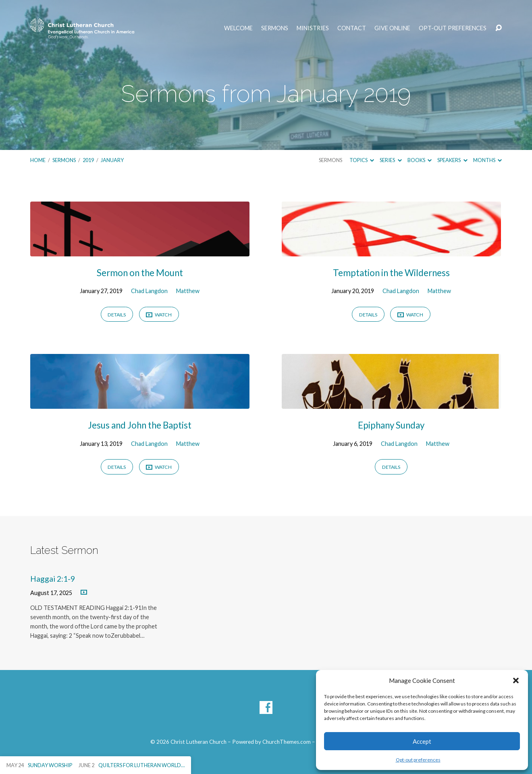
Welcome (238, 28)
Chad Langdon (149, 291)
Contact (352, 28)
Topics (362, 160)
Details (117, 315)
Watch (159, 315)
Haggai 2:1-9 (53, 579)
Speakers (452, 160)
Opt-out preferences (418, 760)
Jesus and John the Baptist (140, 425)
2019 (88, 160)
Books (420, 160)
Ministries (313, 28)
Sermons (275, 28)
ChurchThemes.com (287, 742)
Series (391, 160)
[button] (516, 680)
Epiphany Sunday (391, 425)
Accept (422, 741)
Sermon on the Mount (140, 273)
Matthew (188, 291)
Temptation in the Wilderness (391, 273)
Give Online (392, 28)
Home (38, 160)
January (112, 160)
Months (487, 160)
